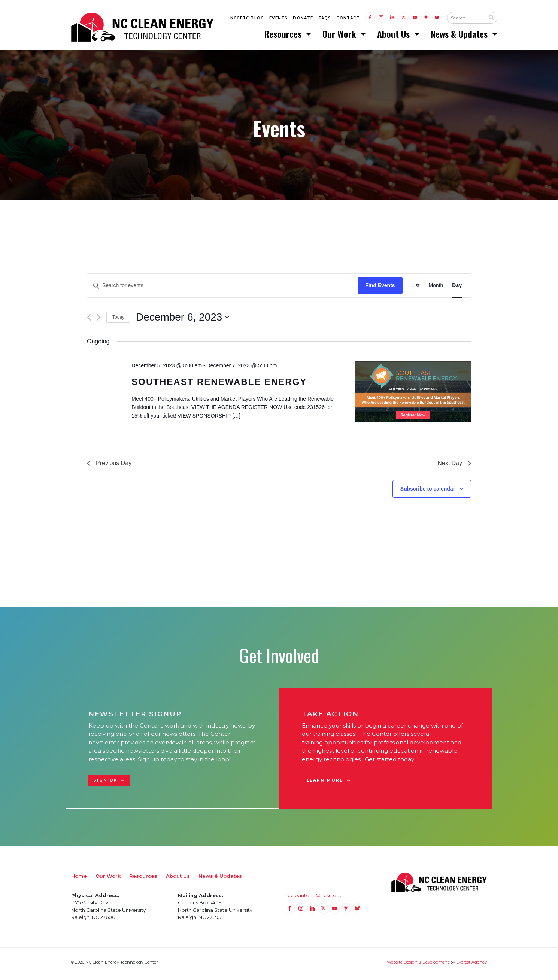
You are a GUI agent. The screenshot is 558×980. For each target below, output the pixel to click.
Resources (284, 36)
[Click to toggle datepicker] (183, 321)
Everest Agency (471, 965)
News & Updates (460, 36)
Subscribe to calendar (428, 492)
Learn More (325, 784)
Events (278, 19)
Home (79, 879)
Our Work (340, 36)
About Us (395, 36)
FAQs (325, 19)
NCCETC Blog (247, 19)
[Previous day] (89, 321)
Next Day (454, 466)
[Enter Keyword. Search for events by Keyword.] (222, 289)
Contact (348, 19)
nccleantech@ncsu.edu (314, 899)
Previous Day (109, 466)
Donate (303, 19)
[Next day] (99, 321)
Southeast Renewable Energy (219, 385)
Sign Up (105, 784)
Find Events (380, 289)
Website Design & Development (418, 965)
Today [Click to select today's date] (118, 321)
